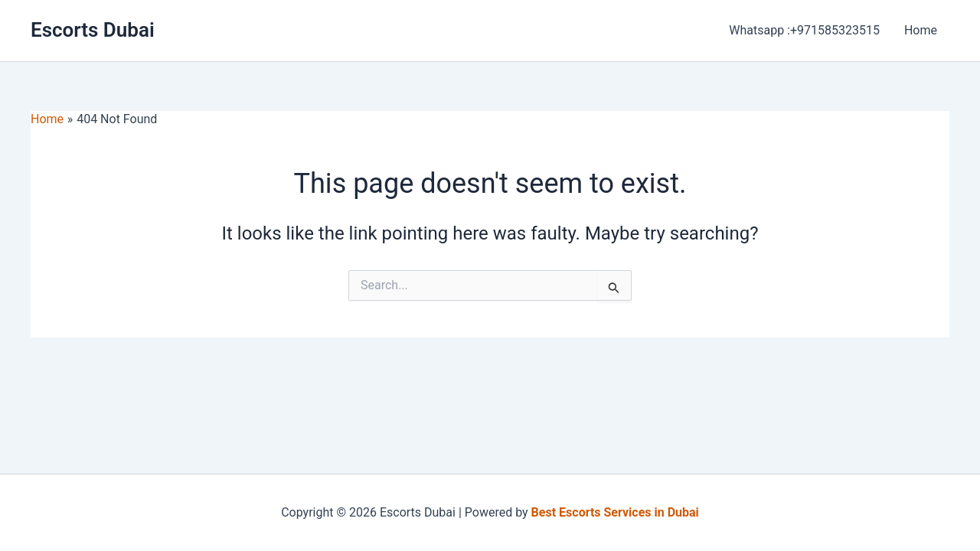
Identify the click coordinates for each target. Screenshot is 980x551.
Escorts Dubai (93, 30)
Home (921, 30)
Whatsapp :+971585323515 (804, 30)
